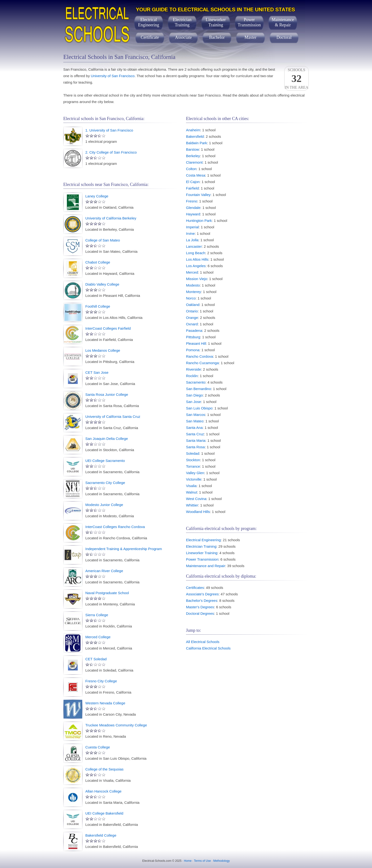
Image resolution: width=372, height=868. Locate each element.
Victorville (194, 479)
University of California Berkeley (111, 218)
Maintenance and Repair (206, 566)
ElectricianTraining (182, 22)
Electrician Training (201, 546)
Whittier (192, 505)
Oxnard (192, 324)
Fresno (192, 201)
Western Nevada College (105, 703)
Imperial (192, 227)
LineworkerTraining (216, 22)
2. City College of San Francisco (111, 152)
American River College (104, 571)
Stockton (193, 460)
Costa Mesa (196, 175)
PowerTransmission (249, 22)
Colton (191, 169)
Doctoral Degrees (200, 613)
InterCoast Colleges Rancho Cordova (115, 527)
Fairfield (192, 188)
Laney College (97, 196)
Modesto (193, 285)
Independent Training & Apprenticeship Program (124, 549)
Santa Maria (196, 440)
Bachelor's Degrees (202, 601)
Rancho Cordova (200, 356)
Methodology (222, 861)
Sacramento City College (105, 483)
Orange (192, 318)
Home (188, 861)
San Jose (194, 402)
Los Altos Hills (197, 259)
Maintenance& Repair (283, 22)
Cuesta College (98, 747)
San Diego (194, 395)
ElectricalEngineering (149, 22)
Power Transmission (202, 559)
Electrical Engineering (203, 540)
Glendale (193, 208)
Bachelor (217, 37)
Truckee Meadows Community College (116, 725)
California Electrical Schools (208, 648)
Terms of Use (202, 861)
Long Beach (196, 253)
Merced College (98, 637)
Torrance (193, 466)
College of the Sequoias (104, 769)
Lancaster (194, 246)
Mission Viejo (197, 279)
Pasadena (194, 331)
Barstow (192, 149)
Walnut (192, 492)
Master (250, 37)
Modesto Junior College (104, 505)
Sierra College (97, 615)
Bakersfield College (101, 835)
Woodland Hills (198, 512)
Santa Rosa (195, 447)
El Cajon (193, 182)
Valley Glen (195, 473)
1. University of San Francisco (109, 130)
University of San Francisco (113, 76)
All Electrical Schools (203, 642)
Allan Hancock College (103, 791)
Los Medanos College (103, 350)
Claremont (194, 162)
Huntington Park (199, 221)
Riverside (194, 369)
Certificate (150, 37)
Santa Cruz (195, 434)
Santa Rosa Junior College (107, 394)
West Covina (196, 499)
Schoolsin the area (296, 79)
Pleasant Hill (196, 343)
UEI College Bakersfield (104, 813)
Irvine (190, 233)
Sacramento (196, 382)
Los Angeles (196, 266)
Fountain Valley (198, 195)
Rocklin (192, 376)
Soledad (193, 453)
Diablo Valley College (102, 284)
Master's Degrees (200, 607)
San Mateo (195, 421)
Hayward (193, 214)
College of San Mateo (103, 240)
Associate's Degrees (202, 594)
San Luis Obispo (199, 408)
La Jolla (192, 240)
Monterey (194, 292)
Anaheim (193, 130)
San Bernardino (198, 389)
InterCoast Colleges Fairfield (108, 328)
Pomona (193, 350)
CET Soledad (96, 659)
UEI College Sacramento (105, 461)
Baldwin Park (197, 143)
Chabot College (98, 262)
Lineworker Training (202, 553)
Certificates (195, 588)
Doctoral (284, 37)
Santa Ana (194, 428)
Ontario (192, 311)
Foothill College (98, 306)
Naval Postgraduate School (107, 593)
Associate (183, 37)
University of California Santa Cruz (113, 417)
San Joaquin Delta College (107, 439)
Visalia (191, 486)
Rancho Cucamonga (202, 363)
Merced (192, 272)
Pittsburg (193, 337)
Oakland (193, 305)
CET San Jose (97, 372)
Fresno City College (101, 681)
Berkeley (193, 156)
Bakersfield (195, 136)
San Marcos (196, 415)
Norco (191, 298)
